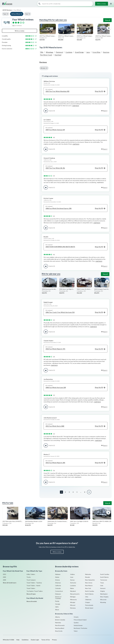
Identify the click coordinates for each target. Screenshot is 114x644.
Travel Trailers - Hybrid (33, 586)
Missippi (73, 602)
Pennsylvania (89, 605)
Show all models (32, 601)
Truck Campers (31, 580)
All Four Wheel (16, 14)
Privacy (54, 640)
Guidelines (25, 640)
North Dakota (89, 594)
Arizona (57, 580)
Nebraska (88, 574)
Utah (102, 586)
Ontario (76, 617)
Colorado (58, 588)
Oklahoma (88, 600)
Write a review (102, 4)
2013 (4, 574)
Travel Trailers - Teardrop (34, 583)
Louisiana (73, 586)
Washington (104, 594)
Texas (102, 583)
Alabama (58, 574)
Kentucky (73, 583)
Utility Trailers (31, 574)
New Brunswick (60, 625)
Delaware (58, 594)
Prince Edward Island (80, 620)
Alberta (57, 617)
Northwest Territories (80, 628)
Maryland (73, 591)
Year (27, 14)
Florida (57, 601)
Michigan (73, 597)
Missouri (73, 605)
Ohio (87, 597)
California (58, 586)
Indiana (72, 574)
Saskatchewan (78, 625)
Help (18, 640)
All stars (43, 68)
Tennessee (104, 580)
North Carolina (90, 591)
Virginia (102, 591)
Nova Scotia (59, 631)
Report (105, 111)
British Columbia (60, 620)
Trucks (29, 577)
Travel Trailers (31, 588)
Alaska (57, 577)
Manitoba (58, 623)
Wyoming (103, 602)
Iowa (72, 577)
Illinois (57, 610)
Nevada (87, 577)
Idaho (57, 607)
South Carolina (105, 574)
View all (108, 20)
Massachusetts (75, 594)
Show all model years (10, 583)
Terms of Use (46, 640)
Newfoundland (60, 628)
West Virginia (104, 597)
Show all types (31, 594)
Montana (73, 608)
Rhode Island (89, 608)
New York (88, 588)
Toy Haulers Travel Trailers (35, 591)
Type (5, 14)
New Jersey (89, 583)
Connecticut (59, 591)
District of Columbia (58, 598)
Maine (72, 588)
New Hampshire (90, 580)
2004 (4, 580)
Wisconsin (103, 600)
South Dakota (104, 577)
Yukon (76, 631)
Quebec (76, 623)
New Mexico (89, 586)
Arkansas (58, 583)
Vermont (103, 588)
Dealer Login (35, 640)
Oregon (88, 602)
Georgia (58, 604)
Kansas (72, 580)
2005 (4, 577)
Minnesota (73, 600)
